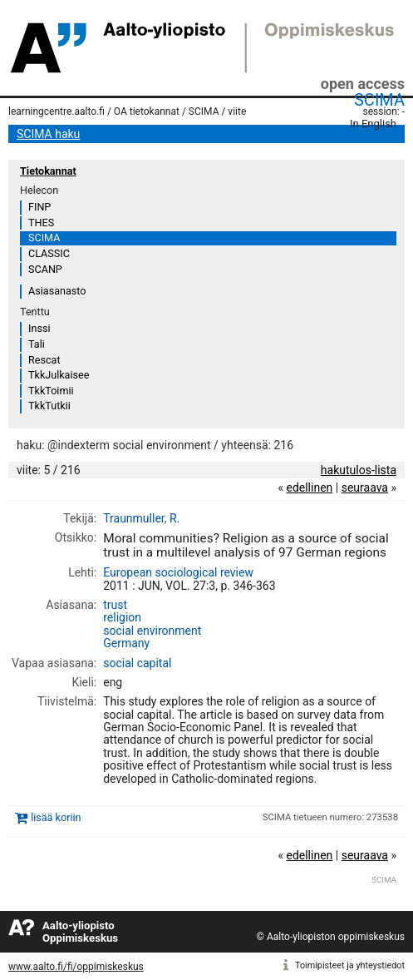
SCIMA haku (48, 134)
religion (122, 617)
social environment (152, 631)
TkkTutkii (49, 406)
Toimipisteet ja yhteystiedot (350, 965)
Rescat (44, 360)
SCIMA (379, 100)
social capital (137, 663)
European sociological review (178, 572)
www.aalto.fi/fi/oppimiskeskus (76, 967)
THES (41, 223)
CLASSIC (49, 253)
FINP (39, 207)
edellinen (309, 488)
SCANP (45, 269)
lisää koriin (56, 817)
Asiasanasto (57, 291)
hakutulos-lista (359, 470)
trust (115, 605)
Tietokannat (48, 171)
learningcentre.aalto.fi (57, 111)
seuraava (365, 488)
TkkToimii (51, 391)
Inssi (39, 328)
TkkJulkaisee (59, 375)
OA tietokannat (147, 111)
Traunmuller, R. (141, 518)
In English (373, 124)
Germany (126, 643)
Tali (37, 344)
